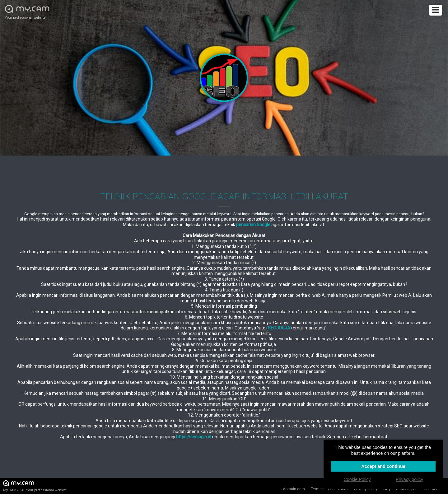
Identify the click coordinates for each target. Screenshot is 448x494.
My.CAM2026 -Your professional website (35, 486)
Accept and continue (383, 466)
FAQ (387, 489)
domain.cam (294, 489)
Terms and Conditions (329, 489)
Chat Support (407, 489)
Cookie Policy (357, 479)
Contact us (433, 489)
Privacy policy (366, 489)
